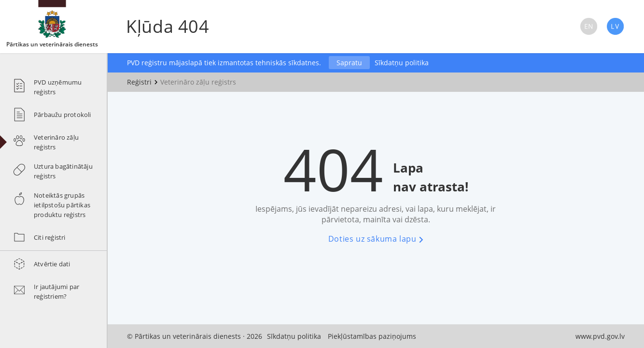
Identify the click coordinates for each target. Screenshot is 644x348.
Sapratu (349, 63)
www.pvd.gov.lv (600, 336)
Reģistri (139, 82)
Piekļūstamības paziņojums (372, 336)
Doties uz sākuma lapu (376, 239)
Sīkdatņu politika (402, 63)
